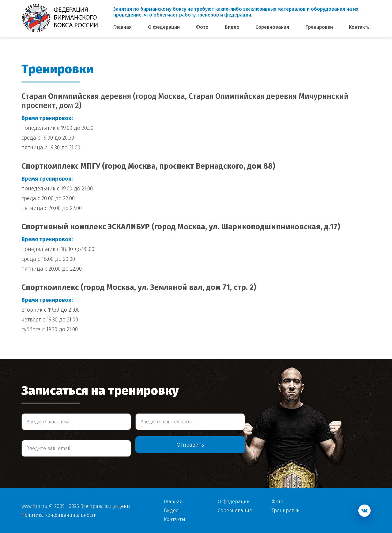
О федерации (164, 27)
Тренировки (319, 27)
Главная (123, 27)
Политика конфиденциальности (59, 515)
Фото (202, 27)
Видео (232, 27)
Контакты (360, 27)
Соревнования (272, 27)
